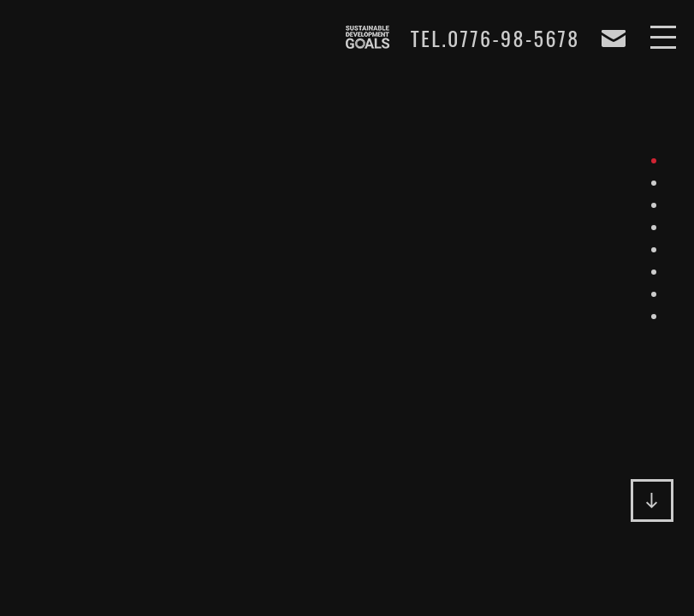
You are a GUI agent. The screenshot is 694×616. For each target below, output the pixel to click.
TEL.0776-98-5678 (495, 38)
